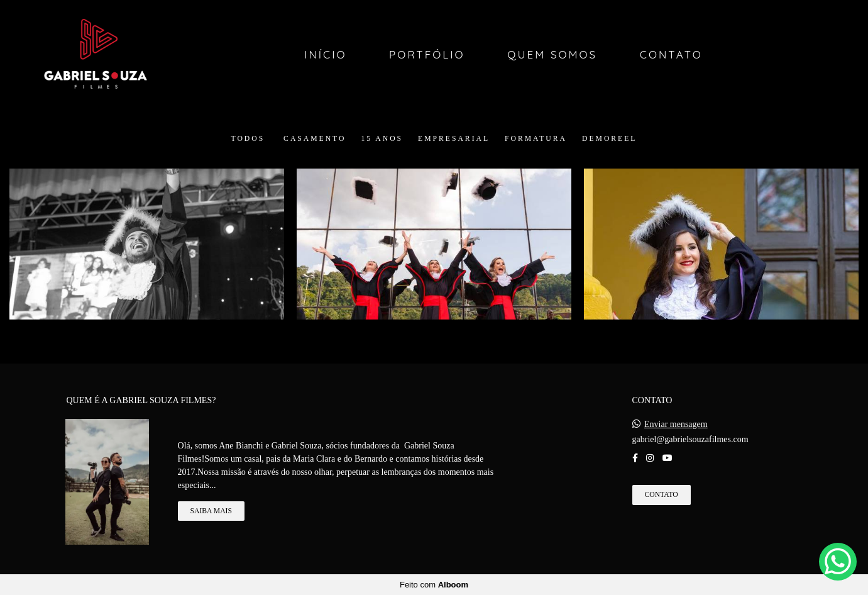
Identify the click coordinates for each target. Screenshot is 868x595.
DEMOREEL (609, 139)
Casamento (315, 139)
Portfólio (427, 54)
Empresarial (454, 139)
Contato (671, 54)
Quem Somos (552, 54)
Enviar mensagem (676, 425)
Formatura (536, 139)
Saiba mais (211, 511)
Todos (248, 139)
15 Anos (382, 139)
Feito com (434, 585)
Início (325, 54)
